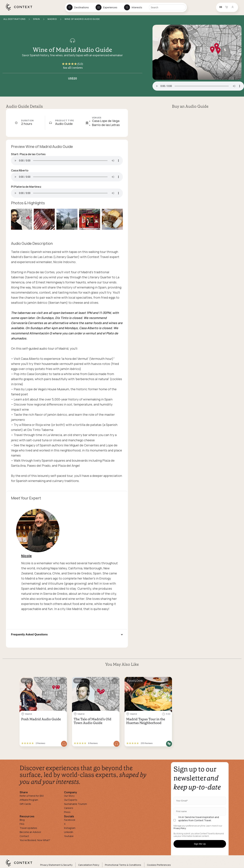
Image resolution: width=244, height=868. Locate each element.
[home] (21, 10)
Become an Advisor (30, 832)
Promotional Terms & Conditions (123, 865)
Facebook (70, 820)
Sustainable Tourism (75, 804)
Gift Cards (25, 804)
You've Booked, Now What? (35, 840)
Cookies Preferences (159, 865)
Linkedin (69, 832)
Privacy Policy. (180, 828)
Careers (69, 808)
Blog (22, 820)
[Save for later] (62, 681)
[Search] (167, 7)
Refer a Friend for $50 (32, 796)
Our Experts (71, 800)
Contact (24, 836)
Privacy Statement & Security (56, 865)
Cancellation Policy (89, 865)
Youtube (69, 836)
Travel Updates (28, 828)
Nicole (26, 556)
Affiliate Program (29, 800)
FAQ (22, 824)
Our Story (69, 796)
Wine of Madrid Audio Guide (72, 50)
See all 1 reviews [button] (73, 68)
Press (67, 812)
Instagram (70, 828)
